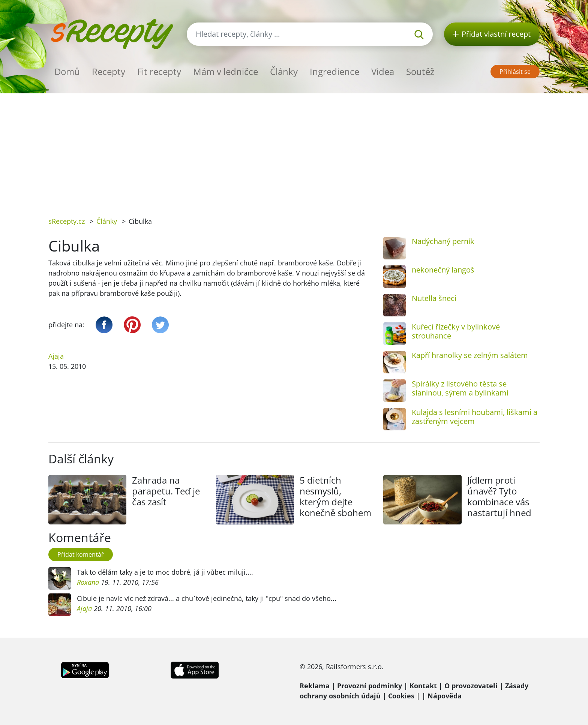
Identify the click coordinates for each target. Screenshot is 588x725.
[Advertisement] (294, 150)
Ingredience (334, 71)
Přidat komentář (81, 554)
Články (284, 71)
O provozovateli (471, 686)
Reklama (315, 686)
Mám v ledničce (226, 71)
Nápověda (445, 696)
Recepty (109, 71)
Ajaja (56, 356)
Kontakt (423, 686)
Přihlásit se (515, 72)
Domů (67, 71)
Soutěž (420, 71)
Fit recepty (159, 71)
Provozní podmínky (370, 686)
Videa (383, 71)
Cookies (401, 696)
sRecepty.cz (67, 221)
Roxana (89, 582)
